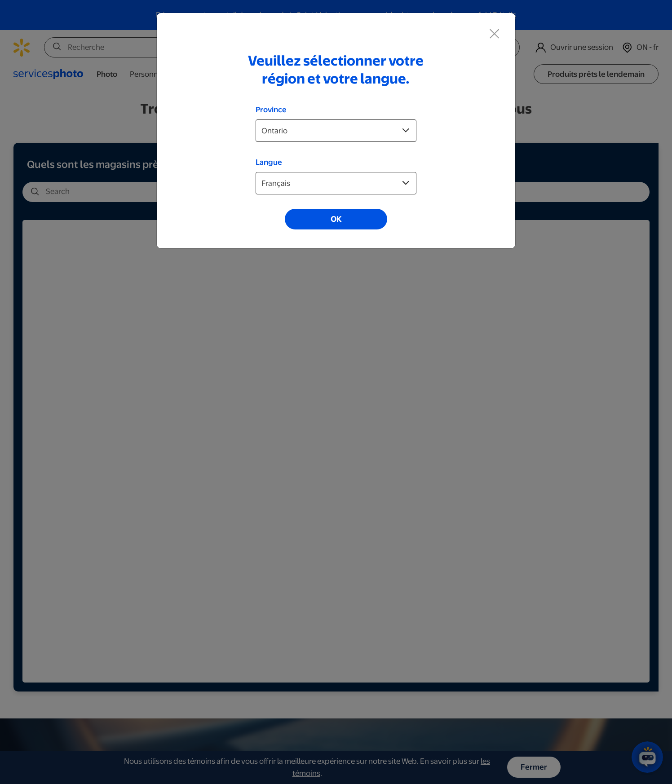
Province (271, 110)
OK (336, 219)
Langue (269, 162)
